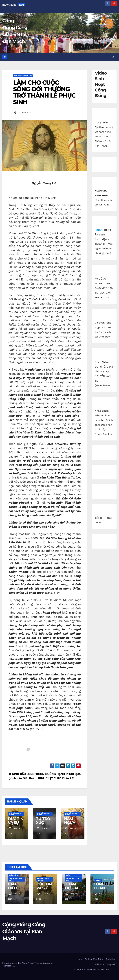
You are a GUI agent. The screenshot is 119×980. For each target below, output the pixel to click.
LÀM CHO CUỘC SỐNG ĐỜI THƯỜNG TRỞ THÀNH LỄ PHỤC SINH (44, 92)
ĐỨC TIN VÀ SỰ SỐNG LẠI (16, 825)
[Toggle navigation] (59, 57)
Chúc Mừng (13, 875)
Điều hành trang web (105, 964)
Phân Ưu (98, 880)
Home (79, 959)
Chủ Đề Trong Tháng (23, 76)
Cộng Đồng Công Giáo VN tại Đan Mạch (24, 931)
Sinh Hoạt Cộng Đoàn (15, 879)
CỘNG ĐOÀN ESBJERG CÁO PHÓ (102, 890)
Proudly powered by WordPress (18, 963)
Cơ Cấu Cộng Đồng (94, 959)
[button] (113, 57)
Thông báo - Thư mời (73, 879)
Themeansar (8, 966)
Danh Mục (110, 959)
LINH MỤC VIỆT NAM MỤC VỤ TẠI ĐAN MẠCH (94, 970)
